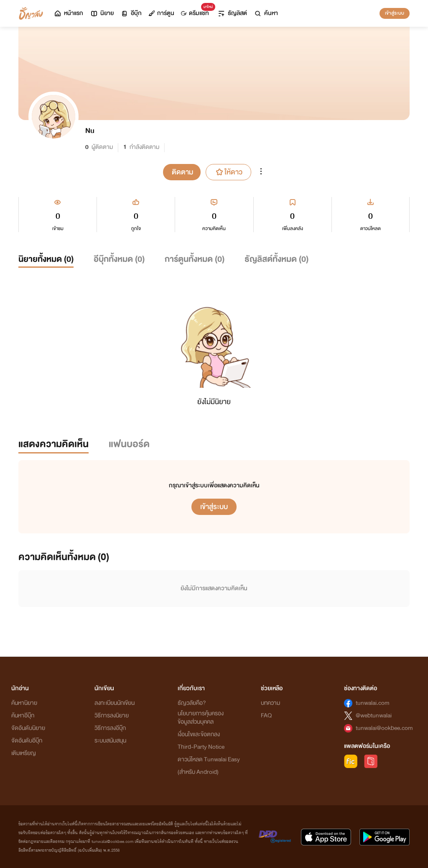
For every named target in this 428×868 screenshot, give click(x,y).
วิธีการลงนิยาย (112, 716)
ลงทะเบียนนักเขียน (115, 703)
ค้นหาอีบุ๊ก (23, 716)
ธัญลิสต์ (232, 13)
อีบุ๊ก (131, 13)
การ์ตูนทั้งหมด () (195, 259)
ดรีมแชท (197, 11)
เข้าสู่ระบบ (395, 13)
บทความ (270, 703)
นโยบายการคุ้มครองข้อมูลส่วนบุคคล (201, 718)
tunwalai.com (373, 703)
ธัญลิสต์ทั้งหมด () (276, 259)
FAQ (266, 716)
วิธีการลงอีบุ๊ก (110, 728)
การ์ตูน (161, 13)
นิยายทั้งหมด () (46, 259)
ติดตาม (182, 172)
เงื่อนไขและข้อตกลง (199, 734)
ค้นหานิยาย (24, 703)
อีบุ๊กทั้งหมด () (119, 259)
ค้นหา (266, 13)
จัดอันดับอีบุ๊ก (27, 741)
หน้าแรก (68, 13)
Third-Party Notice (201, 747)
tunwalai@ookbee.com (384, 728)
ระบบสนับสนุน (110, 741)
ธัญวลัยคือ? (192, 703)
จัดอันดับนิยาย (28, 728)
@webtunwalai (374, 716)
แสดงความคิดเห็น (53, 444)
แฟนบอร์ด (129, 444)
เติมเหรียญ (24, 753)
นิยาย (102, 13)
